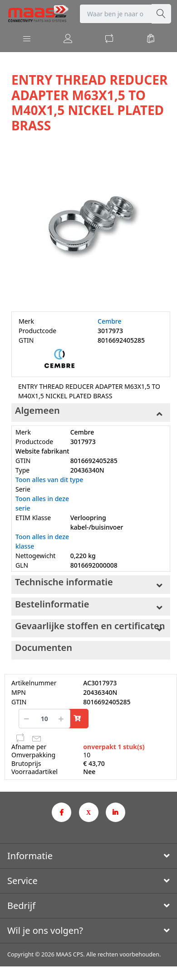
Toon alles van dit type (49, 480)
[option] (91, 223)
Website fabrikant (42, 451)
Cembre (110, 321)
